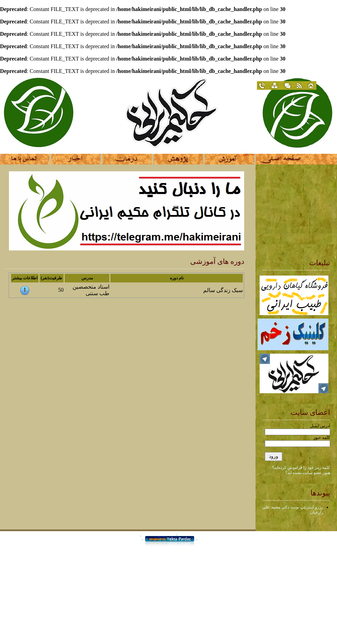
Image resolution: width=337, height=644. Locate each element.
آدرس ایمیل (320, 426)
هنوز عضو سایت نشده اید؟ (308, 473)
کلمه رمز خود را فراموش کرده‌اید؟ (301, 468)
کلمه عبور (322, 438)
